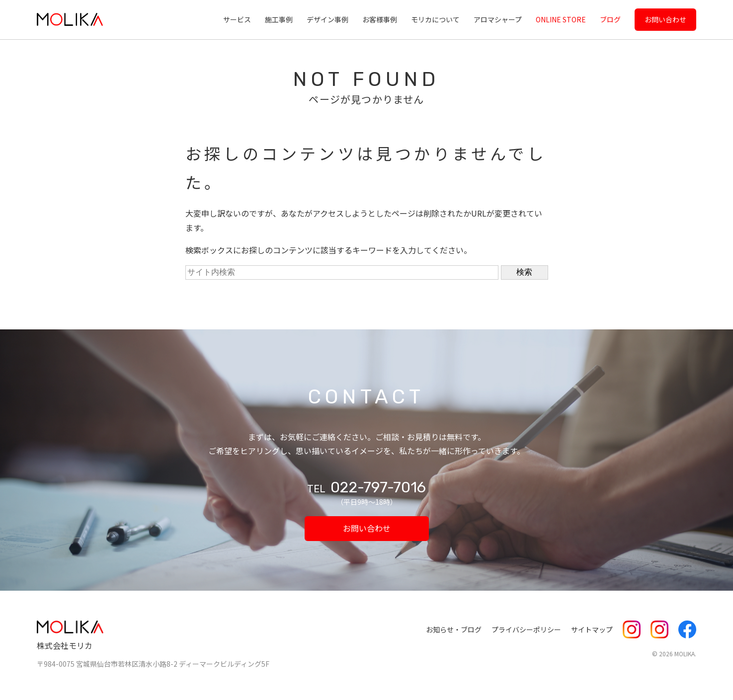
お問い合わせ (665, 19)
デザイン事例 (327, 19)
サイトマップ (592, 629)
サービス (237, 19)
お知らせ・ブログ (454, 629)
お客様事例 (380, 19)
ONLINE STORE (561, 19)
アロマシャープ (498, 19)
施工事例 (279, 19)
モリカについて (435, 19)
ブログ (610, 19)
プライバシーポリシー (526, 629)
